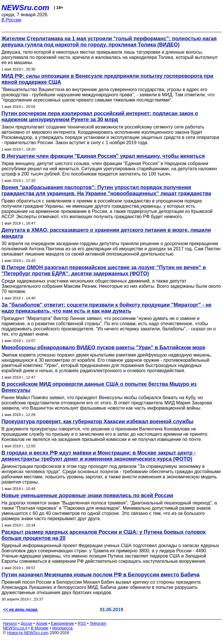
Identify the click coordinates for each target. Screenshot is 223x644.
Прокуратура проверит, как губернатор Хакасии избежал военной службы (98, 422)
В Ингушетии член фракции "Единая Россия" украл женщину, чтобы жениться (103, 156)
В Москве (40, 628)
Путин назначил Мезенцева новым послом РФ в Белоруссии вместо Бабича (100, 575)
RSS (82, 623)
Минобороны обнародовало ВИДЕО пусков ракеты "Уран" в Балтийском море (103, 348)
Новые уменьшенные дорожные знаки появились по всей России (87, 495)
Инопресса (63, 628)
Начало (10, 623)
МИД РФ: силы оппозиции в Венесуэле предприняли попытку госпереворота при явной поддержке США (107, 79)
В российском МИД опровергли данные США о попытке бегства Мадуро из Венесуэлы (99, 387)
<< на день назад (20, 609)
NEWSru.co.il (15, 628)
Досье (26, 623)
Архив (42, 623)
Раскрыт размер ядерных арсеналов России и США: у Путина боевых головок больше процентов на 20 (104, 535)
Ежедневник (63, 623)
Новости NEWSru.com (28, 633)
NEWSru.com (25, 8)
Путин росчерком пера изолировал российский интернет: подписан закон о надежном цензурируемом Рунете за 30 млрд (100, 116)
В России (11, 20)
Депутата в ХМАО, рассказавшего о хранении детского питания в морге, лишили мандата (106, 233)
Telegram (98, 623)
